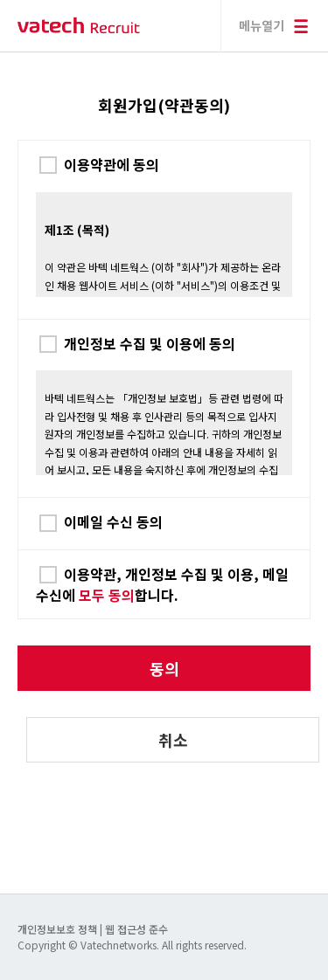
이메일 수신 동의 (113, 521)
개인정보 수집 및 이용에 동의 (150, 343)
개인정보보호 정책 (59, 929)
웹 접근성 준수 (136, 929)
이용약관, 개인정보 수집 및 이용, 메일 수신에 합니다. (162, 584)
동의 (164, 668)
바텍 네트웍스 (79, 26)
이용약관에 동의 (112, 164)
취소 (173, 740)
